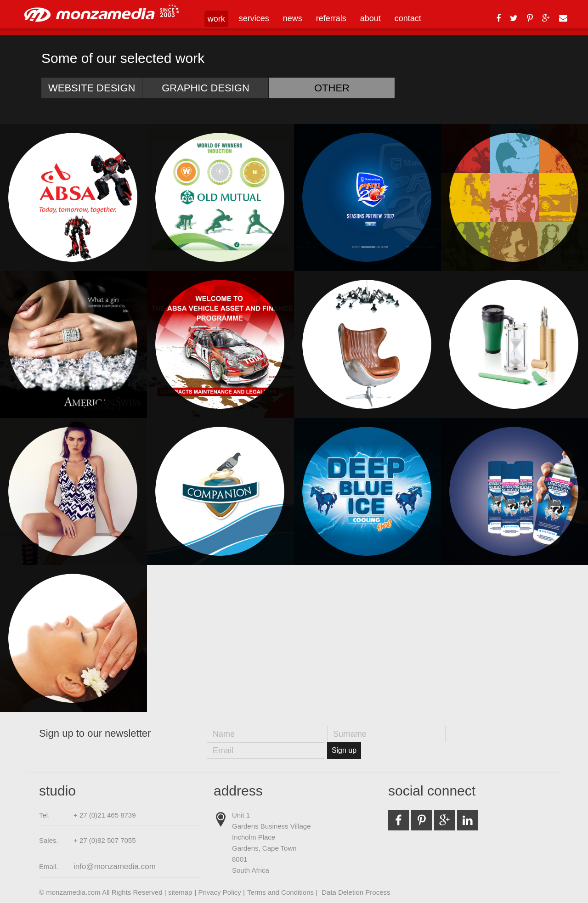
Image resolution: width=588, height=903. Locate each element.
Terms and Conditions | (283, 892)
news (293, 18)
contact (408, 18)
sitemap (180, 892)
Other (332, 88)
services (254, 18)
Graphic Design (206, 88)
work (216, 19)
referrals (331, 18)
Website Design (92, 88)
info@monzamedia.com (115, 866)
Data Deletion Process (356, 892)
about (370, 18)
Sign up (344, 750)
